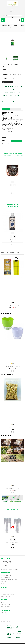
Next (13, 371)
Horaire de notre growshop (8, 594)
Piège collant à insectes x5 (12, 306)
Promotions (4, 590)
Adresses (4, 619)
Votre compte (6, 610)
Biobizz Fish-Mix (13, 239)
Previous (11, 371)
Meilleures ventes (6, 607)
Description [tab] (6, 109)
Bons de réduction (6, 621)
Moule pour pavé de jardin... (12, 488)
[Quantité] (11, 79)
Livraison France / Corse (7, 575)
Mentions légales (5, 578)
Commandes (5, 615)
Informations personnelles (8, 613)
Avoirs (3, 617)
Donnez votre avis (17, 141)
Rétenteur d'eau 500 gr (12, 188)
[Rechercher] (12, 15)
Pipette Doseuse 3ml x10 (13, 543)
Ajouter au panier (7, 82)
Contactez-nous (5, 584)
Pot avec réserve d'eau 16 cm (13, 367)
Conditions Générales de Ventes (9, 580)
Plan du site (4, 582)
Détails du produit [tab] (15, 109)
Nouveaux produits (6, 592)
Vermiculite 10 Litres (13, 428)
